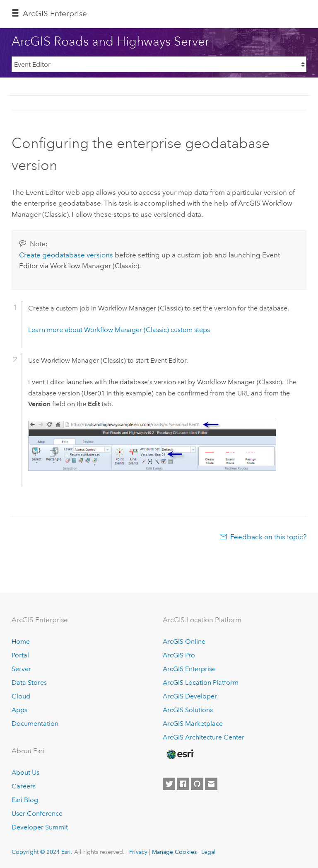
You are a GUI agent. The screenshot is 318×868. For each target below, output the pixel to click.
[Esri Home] (180, 754)
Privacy (138, 852)
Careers (24, 786)
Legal (208, 852)
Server (21, 669)
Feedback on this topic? (268, 537)
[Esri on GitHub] (197, 784)
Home (21, 641)
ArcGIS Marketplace (193, 724)
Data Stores (29, 683)
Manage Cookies (174, 852)
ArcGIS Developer (190, 696)
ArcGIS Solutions (188, 710)
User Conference (37, 813)
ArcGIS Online (184, 641)
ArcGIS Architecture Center (204, 737)
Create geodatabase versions (66, 255)
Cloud (21, 696)
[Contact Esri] (211, 784)
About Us (25, 772)
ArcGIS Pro (179, 655)
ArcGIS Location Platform (201, 683)
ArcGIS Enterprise (55, 13)
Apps (19, 710)
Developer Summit (40, 827)
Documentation (35, 724)
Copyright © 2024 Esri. (42, 852)
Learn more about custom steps (119, 330)
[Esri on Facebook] (183, 784)
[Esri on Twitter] (169, 784)
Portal (20, 655)
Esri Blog (25, 800)
